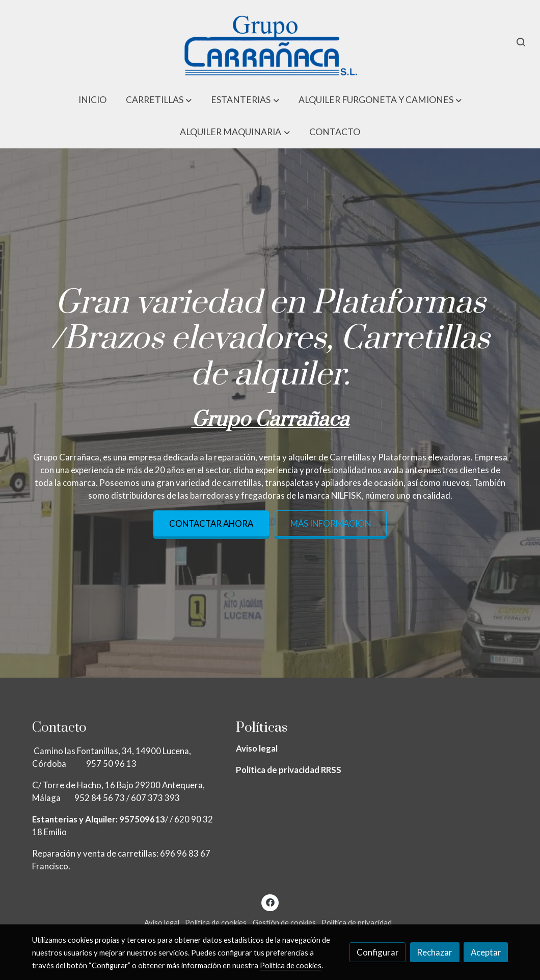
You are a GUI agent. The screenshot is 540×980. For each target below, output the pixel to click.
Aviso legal (257, 748)
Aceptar (486, 952)
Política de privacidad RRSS (289, 770)
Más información (331, 523)
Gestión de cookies (284, 923)
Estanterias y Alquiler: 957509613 (99, 819)
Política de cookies (216, 923)
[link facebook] (270, 902)
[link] (270, 42)
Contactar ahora (211, 523)
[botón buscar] (521, 42)
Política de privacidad (357, 923)
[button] (159, 100)
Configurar (378, 952)
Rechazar (435, 952)
